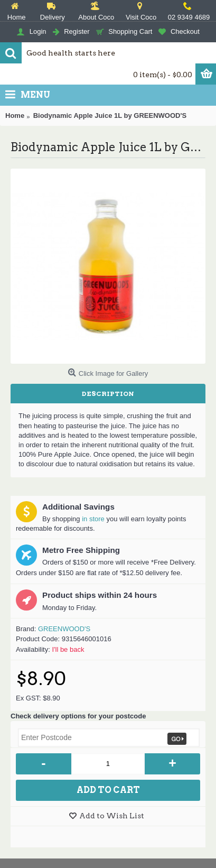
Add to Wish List (112, 816)
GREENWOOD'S (64, 629)
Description (108, 394)
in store (93, 519)
